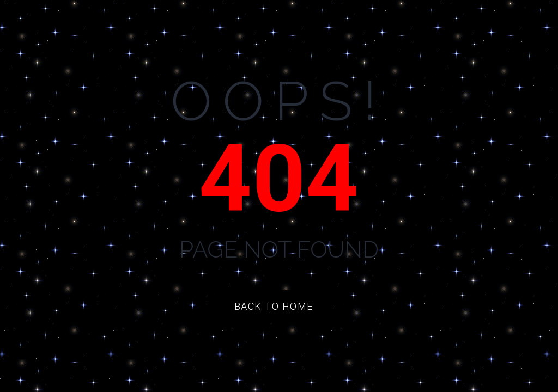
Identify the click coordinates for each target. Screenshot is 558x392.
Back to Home (274, 306)
